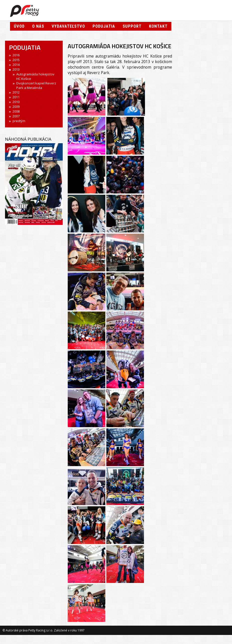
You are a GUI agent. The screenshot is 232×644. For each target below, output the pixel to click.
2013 (16, 69)
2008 (16, 111)
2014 (16, 65)
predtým (19, 121)
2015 (16, 60)
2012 (16, 92)
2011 (16, 97)
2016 (16, 55)
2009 (16, 107)
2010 (16, 102)
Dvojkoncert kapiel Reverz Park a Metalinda (36, 85)
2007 (16, 116)
